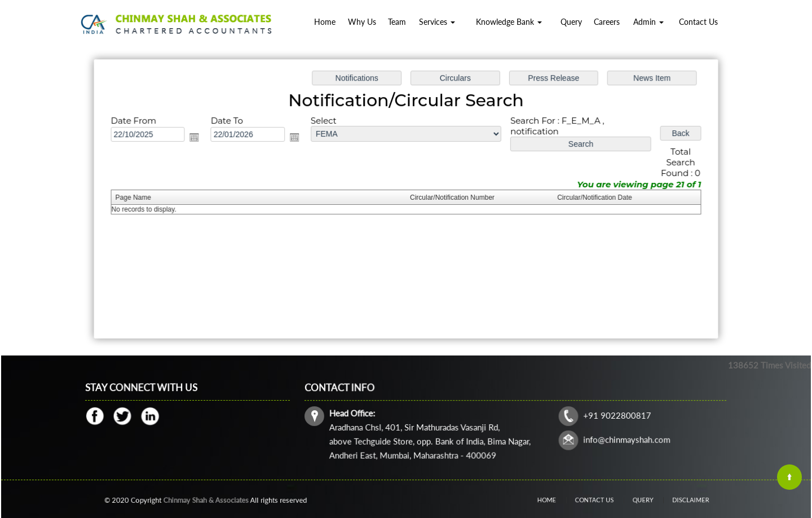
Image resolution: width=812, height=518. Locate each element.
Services (437, 22)
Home (325, 22)
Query (571, 22)
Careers (607, 22)
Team (397, 22)
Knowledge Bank (509, 22)
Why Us (362, 22)
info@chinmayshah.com (624, 439)
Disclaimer (676, 500)
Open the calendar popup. (198, 138)
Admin (648, 22)
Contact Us (698, 22)
